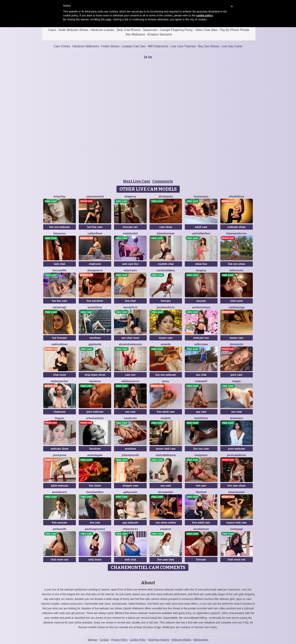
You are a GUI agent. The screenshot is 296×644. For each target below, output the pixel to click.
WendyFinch (130, 307)
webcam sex (201, 338)
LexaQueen (201, 455)
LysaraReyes (201, 196)
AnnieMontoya (201, 307)
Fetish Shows (110, 46)
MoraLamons (201, 529)
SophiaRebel (130, 233)
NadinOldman (60, 344)
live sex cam (201, 449)
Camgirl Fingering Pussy (176, 30)
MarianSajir (60, 307)
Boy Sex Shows (209, 46)
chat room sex (60, 560)
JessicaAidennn (237, 455)
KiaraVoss (60, 233)
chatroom (95, 264)
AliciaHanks (166, 196)
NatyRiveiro (130, 270)
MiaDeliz (166, 418)
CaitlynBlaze (95, 233)
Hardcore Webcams (86, 46)
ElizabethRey (236, 196)
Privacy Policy (119, 640)
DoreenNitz (236, 344)
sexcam (201, 301)
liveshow (95, 449)
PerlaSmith (60, 529)
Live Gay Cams (232, 46)
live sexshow (95, 301)
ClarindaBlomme (166, 455)
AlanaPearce (95, 270)
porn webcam (95, 412)
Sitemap (92, 640)
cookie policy (205, 15)
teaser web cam (166, 449)
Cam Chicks (62, 46)
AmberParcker (60, 381)
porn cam (236, 375)
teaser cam (166, 338)
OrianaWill (201, 381)
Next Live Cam (137, 181)
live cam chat (166, 560)
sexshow (95, 338)
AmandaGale (95, 455)
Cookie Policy (138, 640)
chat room (237, 301)
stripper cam (130, 486)
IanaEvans (237, 418)
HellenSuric (237, 270)
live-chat (130, 301)
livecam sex (130, 227)
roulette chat (166, 264)
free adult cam (166, 412)
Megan (236, 381)
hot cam (201, 486)
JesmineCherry (166, 307)
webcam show (236, 227)
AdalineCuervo (130, 381)
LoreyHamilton (95, 492)
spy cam (201, 412)
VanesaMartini (95, 196)
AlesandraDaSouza (130, 344)
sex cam (130, 412)
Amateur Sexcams (160, 34)
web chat (59, 264)
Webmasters (201, 640)
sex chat (201, 375)
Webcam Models (181, 640)
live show (95, 486)
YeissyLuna (59, 455)
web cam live (130, 264)
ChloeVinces (130, 529)
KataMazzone (236, 492)
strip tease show (95, 375)
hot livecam (60, 338)
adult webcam (60, 486)
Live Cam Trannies (183, 46)
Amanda (166, 344)
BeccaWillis (59, 270)
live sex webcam (59, 227)
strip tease (95, 560)
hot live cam (95, 227)
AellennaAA (201, 344)
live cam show (236, 486)
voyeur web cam (236, 523)
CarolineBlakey (166, 270)
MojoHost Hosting (159, 640)
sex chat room (130, 338)
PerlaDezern (60, 492)
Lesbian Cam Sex (134, 46)
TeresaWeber (166, 492)
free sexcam (60, 523)
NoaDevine (130, 418)
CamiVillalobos (201, 233)
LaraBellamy (95, 307)
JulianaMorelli (130, 455)
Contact (104, 640)
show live (201, 264)
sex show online (166, 523)
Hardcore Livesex (102, 30)
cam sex (130, 375)
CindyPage (236, 529)
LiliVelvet (201, 492)
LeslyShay (60, 196)
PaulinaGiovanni (95, 529)
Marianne (95, 381)
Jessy (166, 381)
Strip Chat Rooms (128, 30)
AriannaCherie (95, 418)
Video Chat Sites (206, 30)
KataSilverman (166, 233)
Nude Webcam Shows (73, 30)
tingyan (59, 418)
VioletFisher (201, 418)
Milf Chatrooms (158, 46)
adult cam (201, 227)
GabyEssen (130, 492)
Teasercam (150, 30)
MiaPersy (130, 196)
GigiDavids (95, 344)
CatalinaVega (237, 307)
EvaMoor (166, 529)
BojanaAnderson (237, 233)
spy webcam (130, 523)
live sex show (237, 264)
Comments (163, 181)
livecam (166, 301)
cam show (166, 227)
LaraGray (201, 270)
